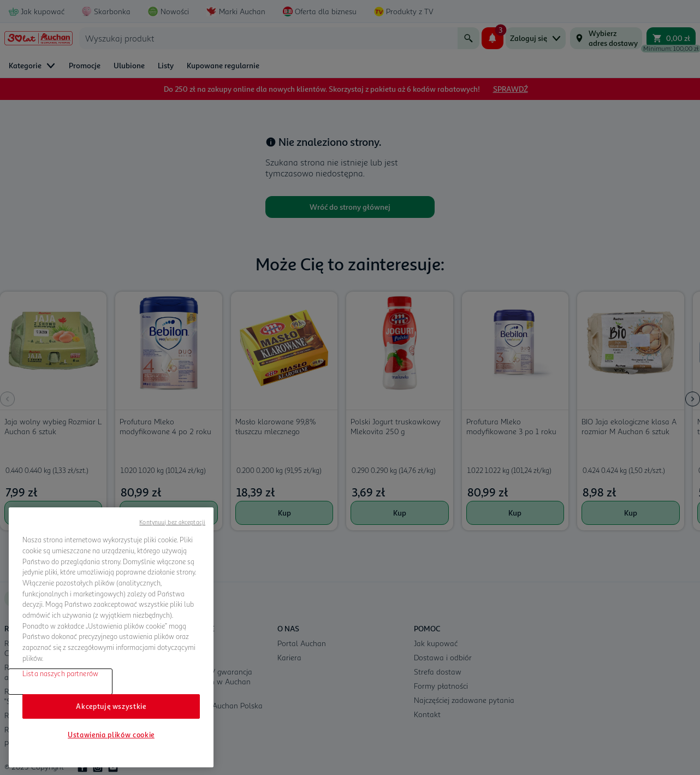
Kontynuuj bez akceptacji (172, 522)
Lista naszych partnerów (60, 673)
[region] (111, 637)
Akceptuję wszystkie (111, 706)
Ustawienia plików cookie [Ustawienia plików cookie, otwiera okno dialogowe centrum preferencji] (111, 735)
